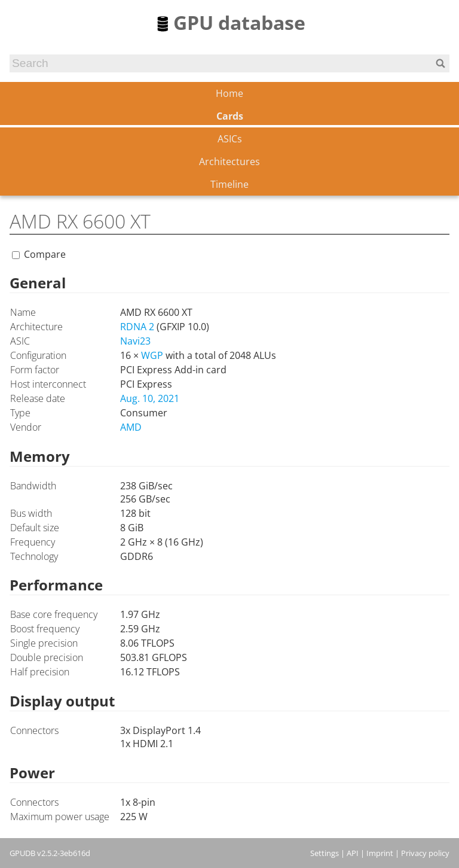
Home (229, 93)
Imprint (380, 853)
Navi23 (135, 341)
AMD (131, 427)
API (353, 853)
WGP (152, 355)
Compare (45, 254)
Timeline (229, 184)
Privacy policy (425, 853)
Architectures (229, 162)
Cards (230, 116)
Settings (325, 853)
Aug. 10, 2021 (150, 398)
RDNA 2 (137, 327)
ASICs (230, 139)
